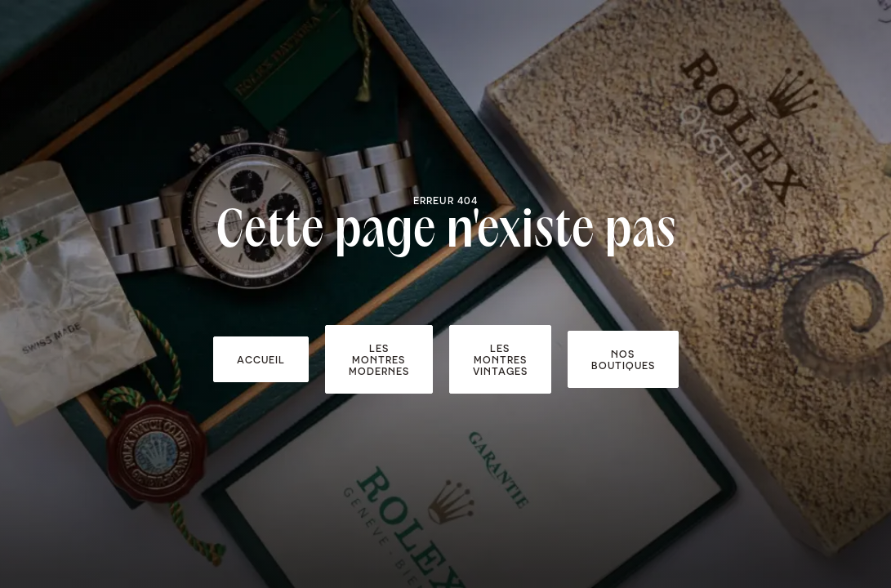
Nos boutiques (623, 359)
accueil (261, 359)
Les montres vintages (500, 359)
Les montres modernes (379, 359)
